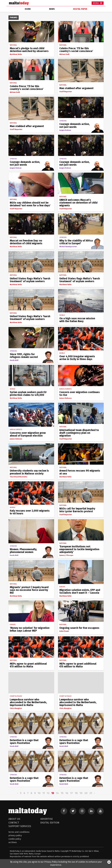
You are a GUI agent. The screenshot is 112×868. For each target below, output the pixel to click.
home (28, 9)
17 (72, 793)
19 (81, 793)
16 (67, 793)
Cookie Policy (15, 839)
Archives (13, 842)
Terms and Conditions (19, 832)
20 (86, 793)
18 (76, 793)
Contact (14, 823)
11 (44, 793)
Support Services (20, 826)
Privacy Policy (15, 835)
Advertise (47, 819)
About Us (14, 819)
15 (62, 793)
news (52, 9)
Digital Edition (50, 823)
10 (39, 793)
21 (91, 793)
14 (57, 793)
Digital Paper (80, 9)
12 (48, 793)
